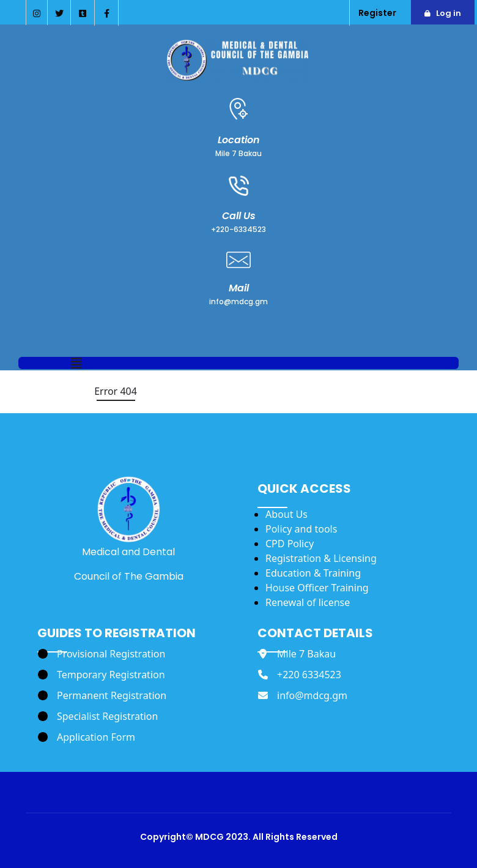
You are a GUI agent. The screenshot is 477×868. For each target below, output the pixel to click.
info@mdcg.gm (239, 301)
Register (377, 13)
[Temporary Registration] (102, 675)
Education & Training (313, 573)
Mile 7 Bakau (239, 153)
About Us (287, 514)
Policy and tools (301, 529)
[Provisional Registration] (102, 654)
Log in (449, 13)
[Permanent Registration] (102, 695)
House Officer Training (317, 588)
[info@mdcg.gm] (303, 695)
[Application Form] (87, 737)
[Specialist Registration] (98, 716)
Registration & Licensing (321, 558)
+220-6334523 (239, 229)
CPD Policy (290, 544)
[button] (76, 364)
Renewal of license (308, 602)
